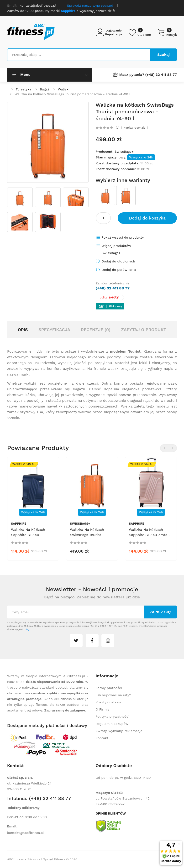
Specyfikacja (54, 330)
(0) (118, 128)
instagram (108, 641)
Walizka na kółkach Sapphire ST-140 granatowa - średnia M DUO (31, 538)
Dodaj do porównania (119, 270)
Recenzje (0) (96, 330)
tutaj (26, 629)
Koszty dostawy (108, 702)
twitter (76, 641)
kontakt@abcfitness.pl (26, 833)
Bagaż (45, 89)
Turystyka (24, 89)
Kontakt (102, 738)
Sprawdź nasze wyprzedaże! (90, 5)
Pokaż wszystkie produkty (123, 237)
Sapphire (19, 524)
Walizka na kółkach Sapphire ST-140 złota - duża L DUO (150, 535)
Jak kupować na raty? (113, 695)
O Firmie (103, 709)
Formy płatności (109, 688)
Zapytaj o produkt (144, 330)
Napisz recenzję (134, 128)
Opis (23, 330)
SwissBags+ (124, 152)
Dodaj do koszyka (147, 218)
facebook (92, 641)
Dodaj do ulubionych (118, 261)
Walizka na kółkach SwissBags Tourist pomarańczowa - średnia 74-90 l (72, 94)
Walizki (63, 89)
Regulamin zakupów (112, 724)
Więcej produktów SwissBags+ (116, 249)
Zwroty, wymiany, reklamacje (119, 731)
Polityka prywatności (113, 716)
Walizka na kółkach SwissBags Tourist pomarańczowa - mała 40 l (89, 538)
